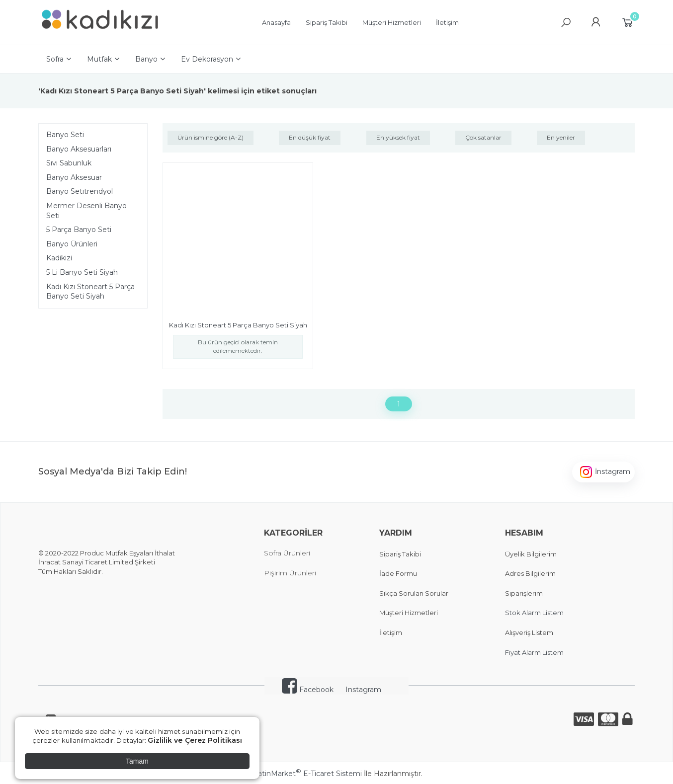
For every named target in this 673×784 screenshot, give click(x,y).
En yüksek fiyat (398, 137)
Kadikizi (59, 258)
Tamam (137, 761)
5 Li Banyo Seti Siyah (82, 272)
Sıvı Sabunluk (69, 163)
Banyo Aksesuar (74, 177)
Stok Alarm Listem (534, 613)
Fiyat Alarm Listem (534, 652)
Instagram (363, 690)
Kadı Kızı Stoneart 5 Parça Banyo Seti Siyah (90, 292)
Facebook (308, 690)
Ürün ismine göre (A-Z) (210, 137)
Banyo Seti (65, 135)
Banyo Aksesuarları (79, 149)
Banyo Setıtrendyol (80, 191)
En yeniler (561, 137)
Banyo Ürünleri (72, 244)
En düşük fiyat (310, 137)
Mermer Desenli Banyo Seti (86, 211)
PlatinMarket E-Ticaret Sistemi (306, 774)
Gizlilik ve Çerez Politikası (195, 740)
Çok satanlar (483, 137)
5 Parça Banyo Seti (79, 230)
